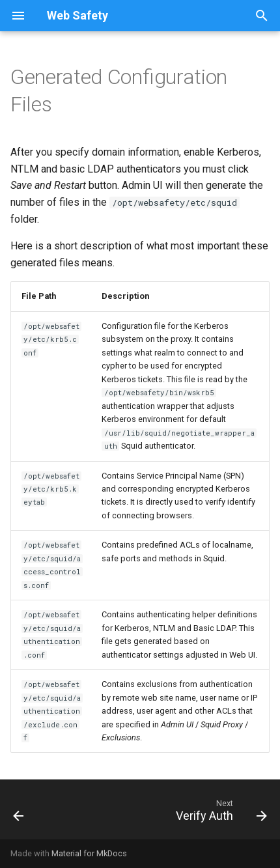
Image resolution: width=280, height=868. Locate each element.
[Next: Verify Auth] (219, 813)
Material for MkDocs (89, 853)
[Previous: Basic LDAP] (19, 813)
